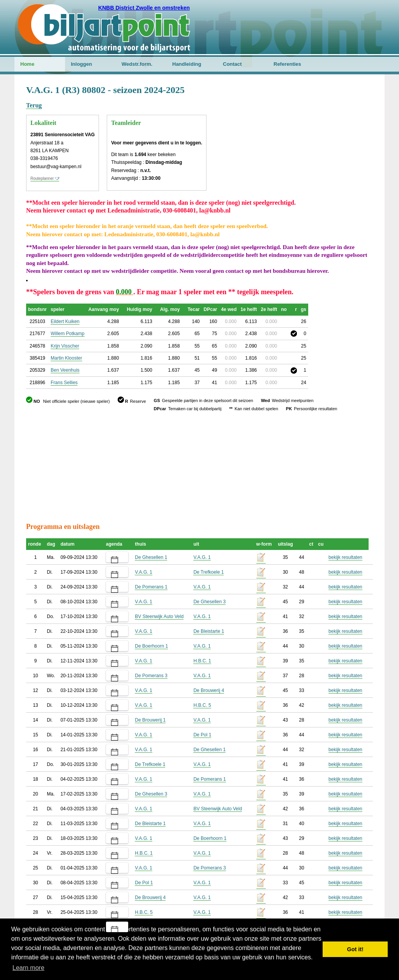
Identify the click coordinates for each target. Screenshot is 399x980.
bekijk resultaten (345, 557)
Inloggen (81, 64)
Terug (34, 105)
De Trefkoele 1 (208, 572)
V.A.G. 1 (202, 557)
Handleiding (187, 64)
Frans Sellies (64, 383)
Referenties (287, 64)
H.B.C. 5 (202, 705)
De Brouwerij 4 (209, 690)
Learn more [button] (28, 968)
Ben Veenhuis (65, 370)
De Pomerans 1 (151, 587)
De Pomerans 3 (151, 676)
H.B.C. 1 (202, 661)
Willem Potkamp (68, 334)
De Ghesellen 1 (151, 557)
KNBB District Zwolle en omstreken (144, 8)
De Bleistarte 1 (209, 631)
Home (27, 64)
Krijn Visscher (65, 346)
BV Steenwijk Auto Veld (159, 616)
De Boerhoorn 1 (151, 646)
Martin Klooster (66, 358)
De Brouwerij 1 (150, 720)
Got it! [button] (355, 949)
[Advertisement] (326, 123)
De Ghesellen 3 (209, 602)
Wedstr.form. (137, 64)
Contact (232, 64)
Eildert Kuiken (65, 321)
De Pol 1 (202, 735)
